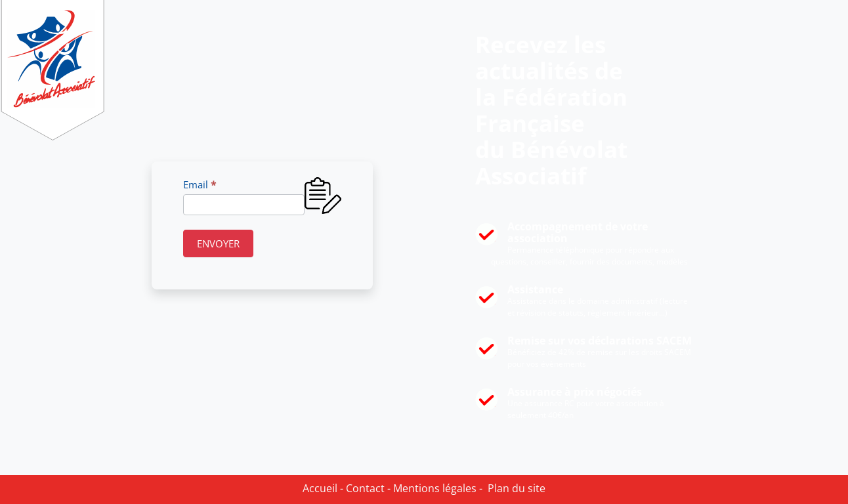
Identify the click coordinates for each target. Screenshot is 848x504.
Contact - (367, 488)
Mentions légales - (436, 488)
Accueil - (323, 488)
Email (200, 184)
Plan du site (514, 488)
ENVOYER (218, 243)
